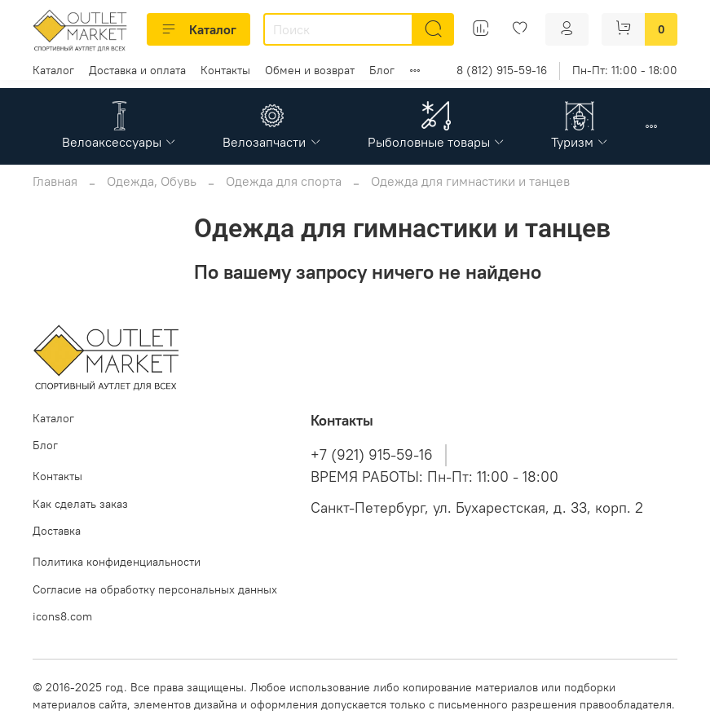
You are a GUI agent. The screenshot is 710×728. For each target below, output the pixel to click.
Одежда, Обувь (152, 181)
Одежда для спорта (284, 181)
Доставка (57, 531)
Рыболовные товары (437, 142)
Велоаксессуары (119, 142)
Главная (55, 181)
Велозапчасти (272, 142)
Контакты (225, 70)
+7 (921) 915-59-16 (372, 455)
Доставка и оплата (137, 70)
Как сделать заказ (80, 504)
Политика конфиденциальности (117, 562)
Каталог (198, 29)
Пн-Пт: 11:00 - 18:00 (625, 70)
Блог (382, 70)
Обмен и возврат (310, 70)
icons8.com (62, 616)
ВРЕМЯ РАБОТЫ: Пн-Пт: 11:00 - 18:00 (434, 477)
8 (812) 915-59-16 (502, 70)
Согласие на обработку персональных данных (155, 589)
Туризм (580, 142)
